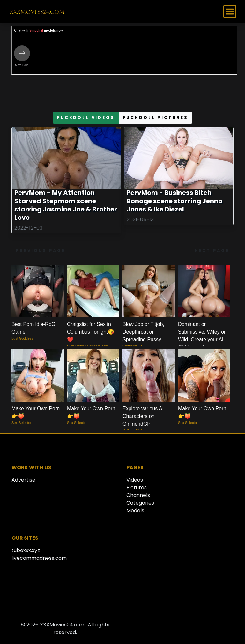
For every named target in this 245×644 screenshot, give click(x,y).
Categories (140, 503)
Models (135, 511)
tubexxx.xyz (26, 550)
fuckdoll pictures (156, 118)
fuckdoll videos (86, 118)
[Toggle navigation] (230, 11)
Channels (138, 495)
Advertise (23, 480)
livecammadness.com (39, 558)
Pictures (137, 488)
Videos (135, 480)
